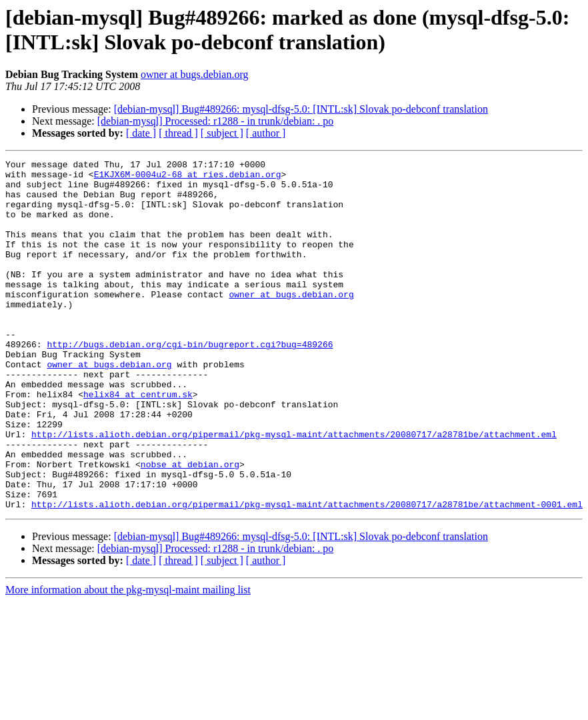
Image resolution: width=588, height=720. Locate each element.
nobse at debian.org (190, 526)
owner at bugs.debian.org (194, 74)
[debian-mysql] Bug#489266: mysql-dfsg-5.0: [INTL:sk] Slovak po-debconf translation (301, 109)
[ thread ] (178, 133)
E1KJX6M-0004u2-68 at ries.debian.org (188, 178)
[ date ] (141, 133)
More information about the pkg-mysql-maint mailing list (128, 660)
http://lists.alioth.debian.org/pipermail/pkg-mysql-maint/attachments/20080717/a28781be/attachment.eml (294, 490)
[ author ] (266, 133)
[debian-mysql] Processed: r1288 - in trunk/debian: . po (216, 121)
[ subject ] (222, 133)
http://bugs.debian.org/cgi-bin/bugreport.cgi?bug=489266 (190, 382)
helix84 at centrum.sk (138, 442)
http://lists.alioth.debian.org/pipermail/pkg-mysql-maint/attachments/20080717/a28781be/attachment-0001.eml (307, 574)
